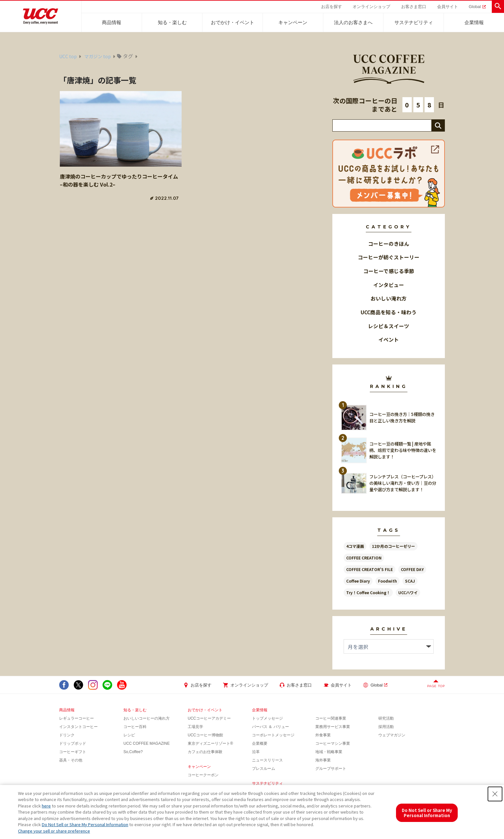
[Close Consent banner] (495, 794)
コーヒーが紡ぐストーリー (389, 257)
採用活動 (386, 727)
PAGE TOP (436, 686)
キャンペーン (293, 22)
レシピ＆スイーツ (389, 326)
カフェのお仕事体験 (205, 752)
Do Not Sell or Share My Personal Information (85, 824)
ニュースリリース (267, 760)
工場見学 (195, 727)
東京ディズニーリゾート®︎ (210, 743)
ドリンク (67, 735)
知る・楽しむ (172, 22)
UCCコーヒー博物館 (205, 735)
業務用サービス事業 (333, 727)
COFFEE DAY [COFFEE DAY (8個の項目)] (412, 569)
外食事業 (323, 735)
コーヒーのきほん (389, 244)
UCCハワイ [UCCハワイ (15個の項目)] (408, 592)
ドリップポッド (73, 743)
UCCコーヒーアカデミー (209, 718)
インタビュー (389, 285)
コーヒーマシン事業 (333, 743)
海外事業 (323, 760)
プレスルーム (264, 769)
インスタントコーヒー (78, 727)
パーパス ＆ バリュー (270, 727)
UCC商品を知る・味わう (389, 312)
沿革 (256, 752)
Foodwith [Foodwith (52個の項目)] (387, 581)
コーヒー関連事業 (331, 718)
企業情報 (474, 22)
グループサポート (331, 769)
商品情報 (112, 22)
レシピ (129, 735)
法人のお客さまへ (353, 22)
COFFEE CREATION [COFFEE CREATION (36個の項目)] (364, 558)
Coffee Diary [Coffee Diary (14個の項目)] (358, 581)
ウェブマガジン (392, 735)
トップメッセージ (267, 718)
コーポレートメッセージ (273, 735)
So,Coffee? (133, 752)
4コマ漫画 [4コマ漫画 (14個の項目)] (355, 546)
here (46, 806)
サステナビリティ (414, 22)
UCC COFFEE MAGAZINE (147, 743)
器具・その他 (71, 760)
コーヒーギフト (73, 752)
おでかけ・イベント (233, 22)
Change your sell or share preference (54, 831)
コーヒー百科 (135, 727)
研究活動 (386, 718)
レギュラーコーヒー (76, 718)
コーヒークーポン (203, 775)
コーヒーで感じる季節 (389, 271)
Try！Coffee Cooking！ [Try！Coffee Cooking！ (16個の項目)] (368, 592)
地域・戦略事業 (329, 752)
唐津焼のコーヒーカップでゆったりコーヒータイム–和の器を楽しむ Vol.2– (119, 180)
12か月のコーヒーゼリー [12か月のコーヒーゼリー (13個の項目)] (393, 546)
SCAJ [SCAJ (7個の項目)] (410, 581)
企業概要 (260, 743)
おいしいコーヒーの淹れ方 (147, 718)
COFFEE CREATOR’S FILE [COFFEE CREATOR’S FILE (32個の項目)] (369, 569)
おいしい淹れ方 (389, 298)
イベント (389, 340)
